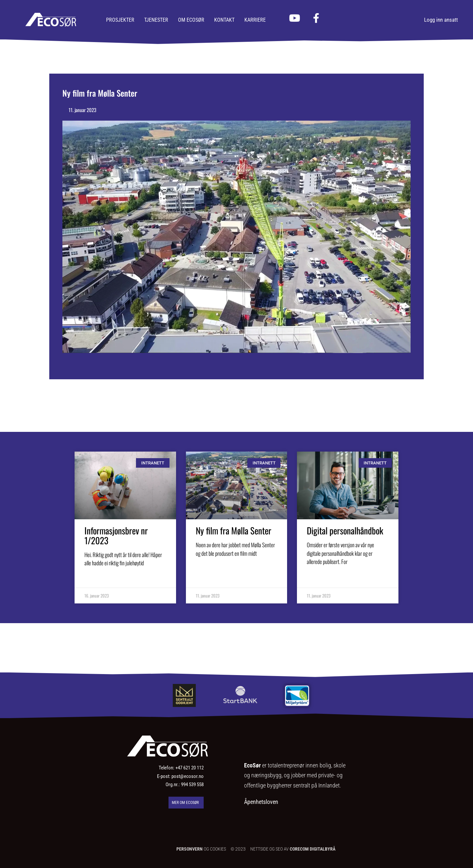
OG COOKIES (201, 849)
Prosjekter (120, 20)
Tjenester (156, 20)
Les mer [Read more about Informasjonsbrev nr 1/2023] (93, 582)
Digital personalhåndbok (345, 530)
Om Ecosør (191, 20)
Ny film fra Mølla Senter (234, 530)
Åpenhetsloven (261, 802)
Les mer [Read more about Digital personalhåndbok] (316, 581)
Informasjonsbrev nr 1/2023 (116, 535)
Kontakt (224, 20)
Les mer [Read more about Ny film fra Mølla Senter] (205, 572)
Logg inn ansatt (441, 20)
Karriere (255, 20)
